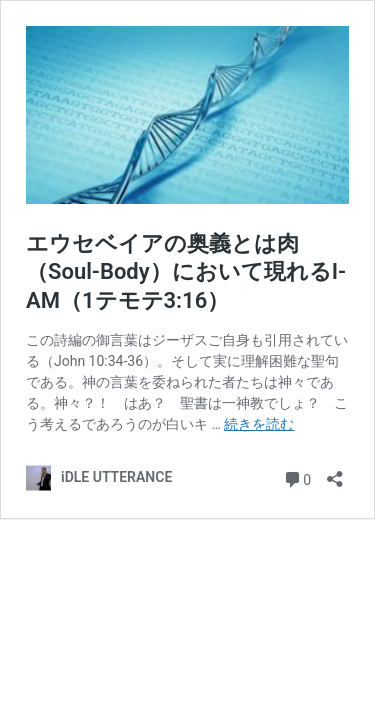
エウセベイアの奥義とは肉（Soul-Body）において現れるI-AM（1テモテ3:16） (186, 272)
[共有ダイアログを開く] (335, 472)
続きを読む (259, 424)
